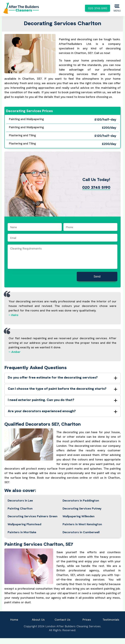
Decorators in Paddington (81, 500)
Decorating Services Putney (82, 508)
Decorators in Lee (20, 500)
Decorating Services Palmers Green (33, 516)
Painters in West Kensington (82, 524)
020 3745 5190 (98, 8)
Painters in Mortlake (22, 532)
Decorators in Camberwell (81, 532)
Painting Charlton (20, 508)
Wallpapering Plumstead (24, 524)
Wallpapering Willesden (79, 516)
